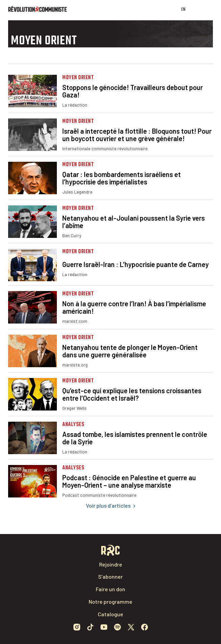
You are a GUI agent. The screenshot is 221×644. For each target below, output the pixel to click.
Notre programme (111, 602)
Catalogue (111, 614)
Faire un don (111, 589)
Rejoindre (111, 564)
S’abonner (111, 576)
